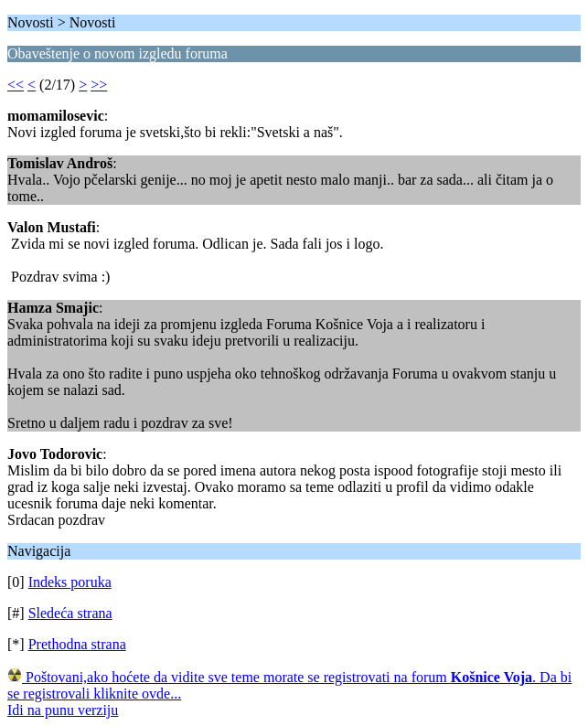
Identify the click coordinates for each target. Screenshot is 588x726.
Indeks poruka (70, 582)
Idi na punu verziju (63, 710)
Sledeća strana (70, 613)
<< (16, 85)
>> (99, 85)
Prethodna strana (77, 644)
